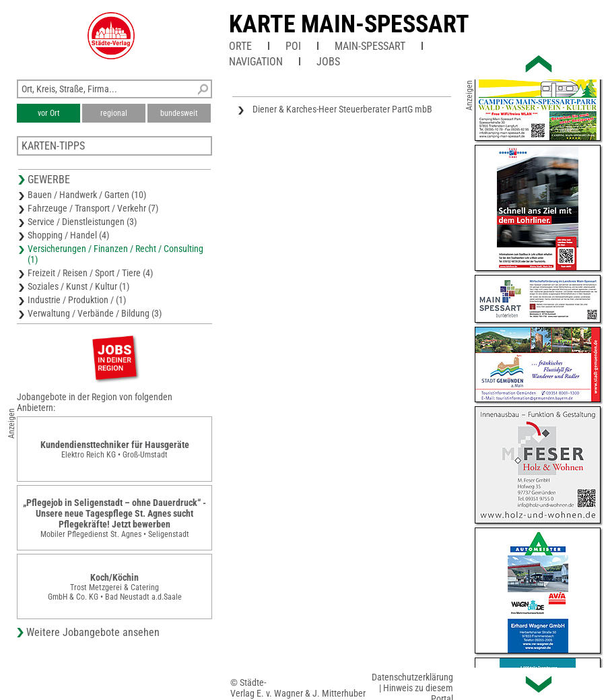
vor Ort (49, 113)
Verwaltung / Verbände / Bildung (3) (95, 313)
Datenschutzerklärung (412, 677)
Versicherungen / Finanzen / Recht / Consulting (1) (115, 254)
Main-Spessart (370, 46)
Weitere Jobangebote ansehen (93, 632)
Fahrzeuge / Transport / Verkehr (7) (93, 208)
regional (114, 113)
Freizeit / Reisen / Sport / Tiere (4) (90, 273)
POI (293, 46)
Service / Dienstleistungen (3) (82, 222)
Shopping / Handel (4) (68, 235)
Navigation (256, 62)
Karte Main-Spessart (349, 24)
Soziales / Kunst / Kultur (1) (78, 286)
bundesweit (179, 113)
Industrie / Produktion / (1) (77, 300)
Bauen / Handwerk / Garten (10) (87, 195)
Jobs (328, 62)
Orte (240, 46)
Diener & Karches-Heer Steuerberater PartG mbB (342, 109)
